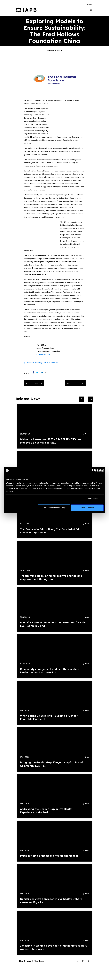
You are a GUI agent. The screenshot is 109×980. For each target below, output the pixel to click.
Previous (34, 383)
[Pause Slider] (83, 961)
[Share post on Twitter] (39, 373)
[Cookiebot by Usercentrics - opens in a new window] (94, 471)
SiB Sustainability (51, 363)
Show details (92, 498)
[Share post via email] (47, 373)
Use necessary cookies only (54, 508)
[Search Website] (87, 10)
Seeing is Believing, (35, 363)
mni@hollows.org (43, 354)
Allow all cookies (87, 508)
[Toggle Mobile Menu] (91, 10)
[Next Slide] (91, 399)
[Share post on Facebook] (34, 373)
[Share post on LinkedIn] (43, 373)
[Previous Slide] (82, 399)
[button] (89, 4)
